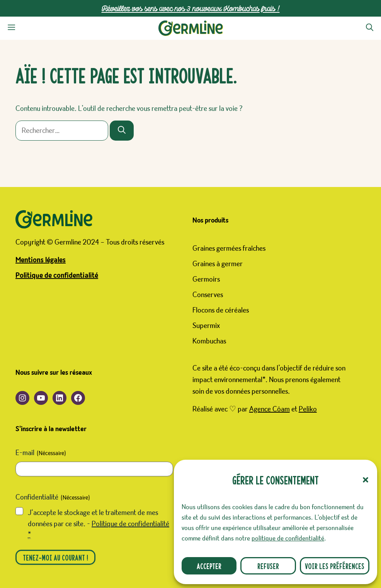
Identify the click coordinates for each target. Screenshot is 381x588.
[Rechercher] (122, 131)
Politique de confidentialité (57, 275)
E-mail (41, 454)
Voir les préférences (335, 566)
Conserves (208, 295)
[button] (366, 480)
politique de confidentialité (288, 539)
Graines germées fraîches (229, 248)
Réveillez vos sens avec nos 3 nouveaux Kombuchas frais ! (191, 8)
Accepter (209, 566)
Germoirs (206, 279)
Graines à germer (218, 264)
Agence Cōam (270, 409)
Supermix (206, 326)
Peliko (308, 409)
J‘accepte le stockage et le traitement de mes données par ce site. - (99, 524)
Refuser (268, 566)
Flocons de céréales (221, 310)
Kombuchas (209, 341)
